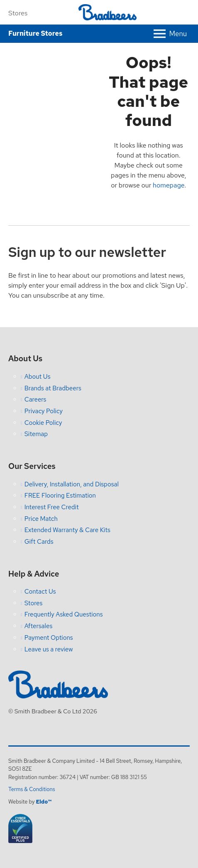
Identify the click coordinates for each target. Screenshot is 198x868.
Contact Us (40, 592)
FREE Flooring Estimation (60, 496)
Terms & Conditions (32, 789)
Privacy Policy (44, 411)
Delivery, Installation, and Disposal (72, 484)
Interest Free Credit (52, 507)
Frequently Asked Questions (64, 614)
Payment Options (49, 638)
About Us (38, 377)
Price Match (41, 519)
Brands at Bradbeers (53, 388)
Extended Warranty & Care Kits (67, 530)
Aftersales (39, 626)
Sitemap (36, 434)
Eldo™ (43, 802)
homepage (169, 185)
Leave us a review (49, 649)
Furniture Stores (35, 33)
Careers (35, 399)
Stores (18, 13)
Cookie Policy (43, 423)
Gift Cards (39, 542)
